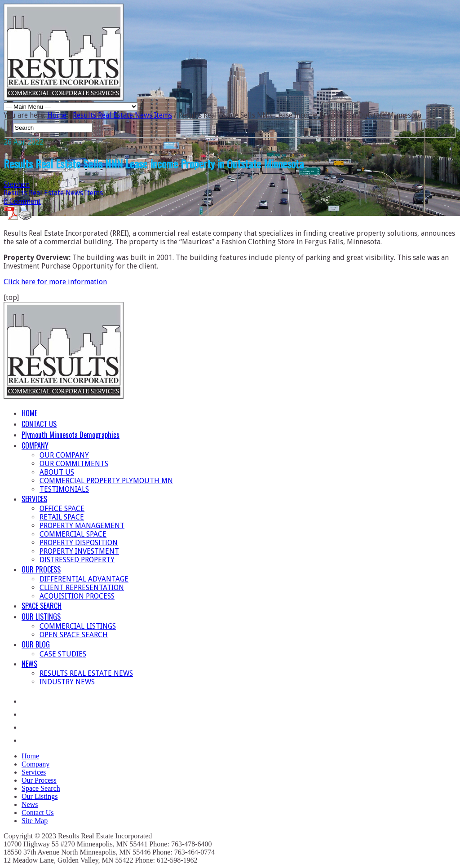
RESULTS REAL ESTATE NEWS (86, 673)
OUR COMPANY (64, 455)
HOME (29, 413)
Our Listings (40, 796)
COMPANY (35, 445)
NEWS (29, 664)
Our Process (39, 780)
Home (57, 115)
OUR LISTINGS (41, 617)
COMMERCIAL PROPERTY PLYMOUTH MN (106, 481)
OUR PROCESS (41, 569)
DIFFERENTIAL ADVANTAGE (84, 579)
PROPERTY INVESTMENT (79, 551)
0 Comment (22, 201)
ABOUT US (57, 472)
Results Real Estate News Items (122, 115)
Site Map (35, 821)
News (30, 804)
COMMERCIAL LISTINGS (78, 626)
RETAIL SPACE (62, 517)
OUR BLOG (36, 644)
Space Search (41, 788)
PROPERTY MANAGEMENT (82, 526)
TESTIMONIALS (64, 489)
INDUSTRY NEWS (67, 682)
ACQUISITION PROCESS (77, 596)
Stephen (17, 184)
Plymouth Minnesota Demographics (71, 435)
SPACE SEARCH (42, 606)
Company (35, 764)
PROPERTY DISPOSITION (79, 543)
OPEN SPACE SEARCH (74, 635)
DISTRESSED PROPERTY (77, 560)
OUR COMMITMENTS (74, 464)
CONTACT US (39, 424)
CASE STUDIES (63, 654)
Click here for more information (55, 282)
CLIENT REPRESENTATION (82, 588)
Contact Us (38, 813)
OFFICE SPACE (62, 509)
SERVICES (34, 499)
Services (34, 772)
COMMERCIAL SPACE (73, 534)
